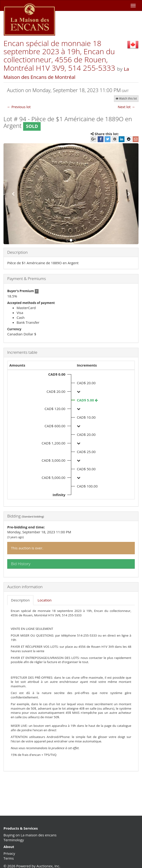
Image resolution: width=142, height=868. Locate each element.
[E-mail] (136, 139)
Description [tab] (20, 600)
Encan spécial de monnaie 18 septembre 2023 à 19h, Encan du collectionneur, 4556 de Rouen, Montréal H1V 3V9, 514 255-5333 (60, 55)
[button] (14, 194)
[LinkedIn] (122, 139)
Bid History (21, 564)
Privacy (9, 853)
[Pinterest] (115, 139)
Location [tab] (45, 600)
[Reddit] (129, 139)
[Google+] (94, 139)
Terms (9, 858)
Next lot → (126, 107)
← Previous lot (19, 107)
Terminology (14, 840)
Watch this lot (126, 98)
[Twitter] (108, 139)
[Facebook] (101, 139)
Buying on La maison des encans (30, 835)
